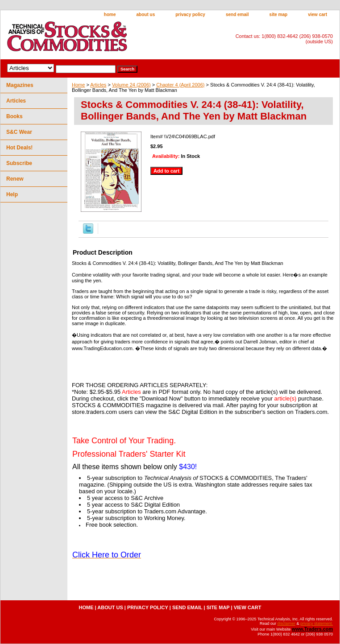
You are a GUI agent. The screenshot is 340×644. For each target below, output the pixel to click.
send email (237, 14)
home (110, 14)
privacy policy (190, 14)
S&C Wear (19, 132)
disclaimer (286, 623)
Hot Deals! (19, 148)
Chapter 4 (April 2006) (180, 85)
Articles (98, 85)
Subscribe (19, 163)
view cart (317, 14)
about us (146, 14)
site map (279, 14)
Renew (15, 179)
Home (78, 85)
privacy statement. (317, 623)
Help (12, 194)
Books (15, 116)
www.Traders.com (312, 629)
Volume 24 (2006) (131, 85)
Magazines (20, 85)
